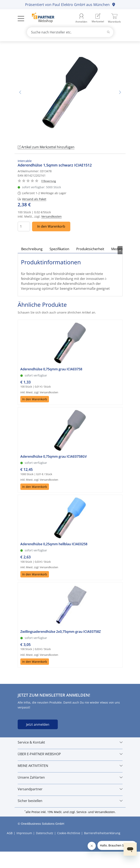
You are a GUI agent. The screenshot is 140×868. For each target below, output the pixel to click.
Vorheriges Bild (20, 92)
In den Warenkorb (51, 226)
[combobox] (70, 32)
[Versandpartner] (70, 789)
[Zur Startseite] (41, 18)
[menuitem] (98, 18)
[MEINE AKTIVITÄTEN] (70, 766)
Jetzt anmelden (38, 724)
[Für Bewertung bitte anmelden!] (49, 181)
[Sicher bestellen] (70, 801)
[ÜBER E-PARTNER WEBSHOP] (70, 754)
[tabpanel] (70, 92)
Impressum (24, 833)
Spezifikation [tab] (59, 249)
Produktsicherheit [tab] (90, 249)
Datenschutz (45, 833)
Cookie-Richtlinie (69, 833)
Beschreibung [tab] (32, 249)
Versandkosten (51, 216)
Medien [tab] (117, 249)
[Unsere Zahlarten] (70, 777)
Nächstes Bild (120, 92)
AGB (10, 833)
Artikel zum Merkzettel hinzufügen (46, 147)
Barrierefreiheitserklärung (102, 833)
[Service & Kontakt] (70, 742)
